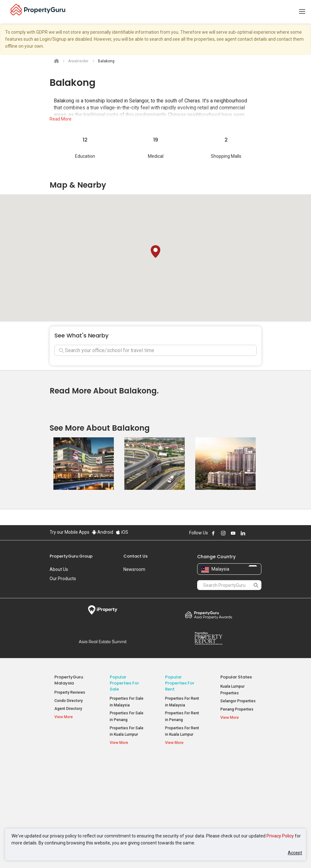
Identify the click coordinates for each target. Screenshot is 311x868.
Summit (103, 642)
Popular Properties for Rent (180, 683)
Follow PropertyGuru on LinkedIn (243, 533)
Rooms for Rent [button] (182, 802)
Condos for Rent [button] (183, 793)
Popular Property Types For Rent (183, 766)
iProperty (103, 610)
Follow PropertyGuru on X (252, 533)
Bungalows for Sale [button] (127, 805)
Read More (61, 119)
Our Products (63, 579)
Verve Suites (232, 793)
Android (103, 532)
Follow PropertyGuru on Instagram (223, 533)
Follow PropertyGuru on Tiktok (259, 533)
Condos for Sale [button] (127, 793)
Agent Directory (68, 709)
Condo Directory (69, 701)
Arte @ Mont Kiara (236, 802)
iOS (122, 532)
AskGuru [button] (65, 787)
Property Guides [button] (72, 795)
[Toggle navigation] (302, 12)
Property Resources (65, 766)
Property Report (208, 638)
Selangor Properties (238, 701)
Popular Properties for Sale (124, 683)
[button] (155, 252)
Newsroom (134, 569)
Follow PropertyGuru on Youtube (233, 533)
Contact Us (135, 556)
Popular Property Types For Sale (128, 766)
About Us (59, 569)
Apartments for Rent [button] (179, 782)
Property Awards (208, 615)
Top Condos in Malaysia (236, 766)
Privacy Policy (280, 836)
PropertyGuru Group (71, 556)
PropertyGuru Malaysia (69, 680)
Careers (58, 588)
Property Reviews (70, 692)
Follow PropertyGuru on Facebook (213, 533)
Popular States (236, 677)
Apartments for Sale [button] (128, 782)
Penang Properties (237, 709)
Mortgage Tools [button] (71, 779)
